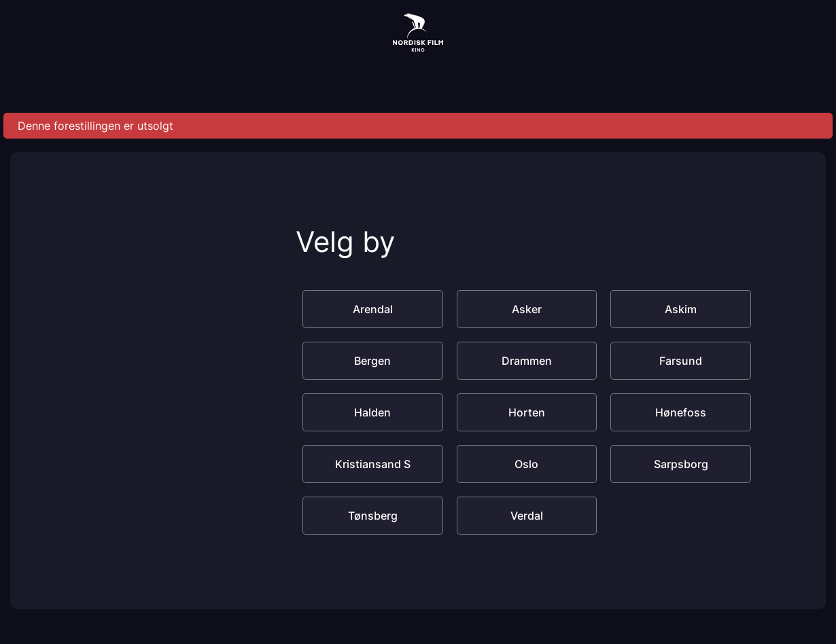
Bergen (372, 361)
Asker (527, 309)
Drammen (527, 361)
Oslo (526, 464)
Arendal (373, 309)
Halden (372, 412)
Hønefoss (681, 412)
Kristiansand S (373, 464)
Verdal (527, 516)
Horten (527, 412)
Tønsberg (373, 516)
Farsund (681, 361)
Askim (681, 309)
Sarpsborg (681, 464)
